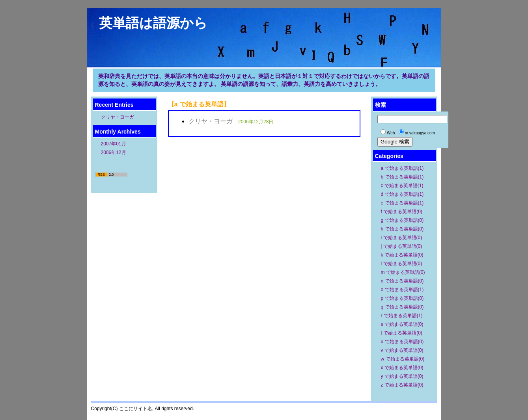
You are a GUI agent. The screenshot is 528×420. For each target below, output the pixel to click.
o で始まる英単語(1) (402, 290)
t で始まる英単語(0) (402, 333)
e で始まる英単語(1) (402, 203)
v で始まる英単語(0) (402, 350)
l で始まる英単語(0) (402, 264)
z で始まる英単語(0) (402, 385)
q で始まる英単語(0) (402, 307)
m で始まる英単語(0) (403, 272)
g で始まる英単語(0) (402, 220)
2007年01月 (114, 144)
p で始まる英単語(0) (402, 298)
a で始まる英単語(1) (402, 168)
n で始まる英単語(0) (402, 281)
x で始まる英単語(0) (402, 368)
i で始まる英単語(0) (402, 238)
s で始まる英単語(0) (402, 324)
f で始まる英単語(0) (402, 212)
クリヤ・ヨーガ (118, 117)
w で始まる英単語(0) (403, 359)
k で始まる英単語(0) (402, 255)
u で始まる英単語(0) (402, 342)
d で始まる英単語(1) (402, 194)
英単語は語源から (153, 23)
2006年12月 (114, 152)
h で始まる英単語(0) (402, 229)
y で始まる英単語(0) (402, 376)
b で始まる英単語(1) (402, 177)
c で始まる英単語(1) (402, 186)
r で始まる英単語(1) (402, 316)
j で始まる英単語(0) (402, 246)
